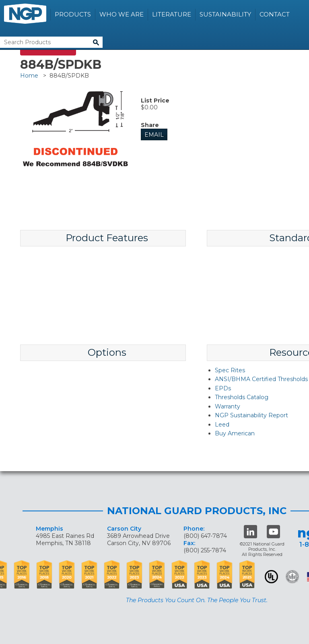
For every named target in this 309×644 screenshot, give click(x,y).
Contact (275, 14)
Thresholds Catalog (242, 397)
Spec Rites (230, 370)
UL (271, 577)
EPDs (223, 388)
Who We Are (122, 14)
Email (154, 135)
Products (73, 14)
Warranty (228, 406)
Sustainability (225, 14)
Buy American (235, 433)
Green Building (292, 577)
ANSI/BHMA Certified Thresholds (261, 379)
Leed (222, 425)
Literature (172, 14)
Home (29, 76)
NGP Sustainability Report (251, 415)
